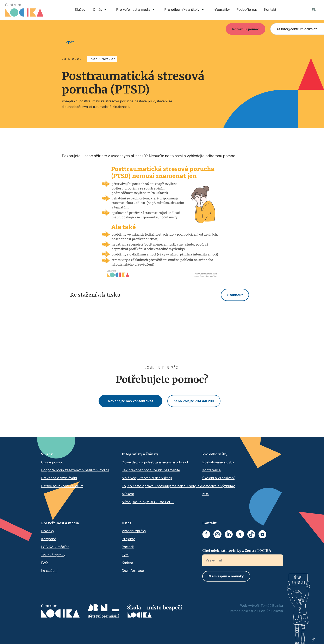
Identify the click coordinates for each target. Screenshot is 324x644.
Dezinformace (133, 571)
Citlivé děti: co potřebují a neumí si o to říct (155, 462)
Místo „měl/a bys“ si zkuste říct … (148, 502)
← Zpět (68, 42)
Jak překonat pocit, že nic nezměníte (151, 470)
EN (314, 10)
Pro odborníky (215, 454)
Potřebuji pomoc (246, 29)
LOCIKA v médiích (55, 547)
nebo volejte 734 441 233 (194, 401)
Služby (80, 10)
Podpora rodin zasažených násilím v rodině (75, 470)
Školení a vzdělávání (218, 478)
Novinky (48, 531)
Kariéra (127, 563)
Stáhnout (235, 295)
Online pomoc (52, 462)
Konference (211, 470)
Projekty (128, 539)
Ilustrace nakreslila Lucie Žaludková (255, 611)
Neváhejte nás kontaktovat (130, 401)
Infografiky (221, 10)
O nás (127, 523)
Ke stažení (49, 571)
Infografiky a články (140, 454)
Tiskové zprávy (53, 555)
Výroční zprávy (134, 531)
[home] (24, 10)
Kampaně (49, 539)
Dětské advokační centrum (62, 486)
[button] (100, 10)
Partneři (128, 547)
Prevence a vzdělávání (59, 478)
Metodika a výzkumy (219, 486)
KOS (206, 494)
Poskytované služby (218, 462)
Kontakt (270, 10)
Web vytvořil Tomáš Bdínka (261, 606)
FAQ (44, 563)
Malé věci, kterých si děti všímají (147, 478)
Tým (125, 555)
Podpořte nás (247, 10)
